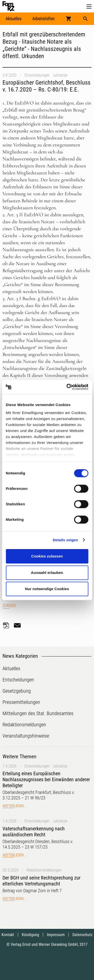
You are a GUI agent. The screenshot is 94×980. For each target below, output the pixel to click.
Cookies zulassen (47, 556)
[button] (89, 7)
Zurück (9, 606)
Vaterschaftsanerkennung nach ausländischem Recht (34, 832)
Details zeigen (65, 540)
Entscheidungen (37, 75)
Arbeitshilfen (43, 19)
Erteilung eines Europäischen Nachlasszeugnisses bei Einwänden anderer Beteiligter (46, 779)
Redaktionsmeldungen (44, 870)
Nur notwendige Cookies (47, 589)
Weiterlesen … (14, 806)
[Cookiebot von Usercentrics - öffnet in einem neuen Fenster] (67, 387)
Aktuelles (14, 19)
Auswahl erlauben (47, 573)
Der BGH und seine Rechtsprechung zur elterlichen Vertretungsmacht (41, 881)
